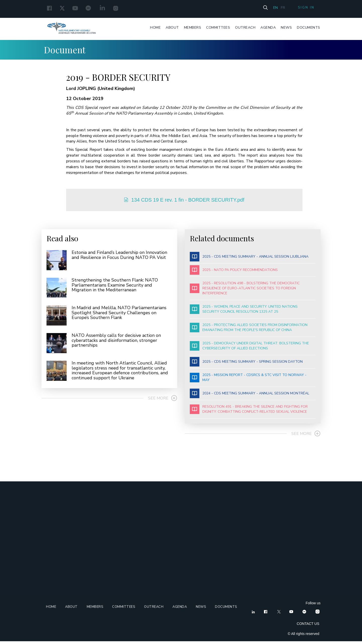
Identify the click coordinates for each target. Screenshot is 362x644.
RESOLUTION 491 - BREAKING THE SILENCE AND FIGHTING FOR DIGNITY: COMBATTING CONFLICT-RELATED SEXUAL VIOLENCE (249, 412)
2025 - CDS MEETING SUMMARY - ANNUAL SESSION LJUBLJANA (249, 259)
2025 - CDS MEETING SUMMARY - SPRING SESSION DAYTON (246, 364)
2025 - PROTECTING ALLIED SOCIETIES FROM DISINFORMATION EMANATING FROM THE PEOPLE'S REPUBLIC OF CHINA (249, 330)
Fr (280, 8)
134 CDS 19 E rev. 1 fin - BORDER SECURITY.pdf (185, 201)
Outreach (246, 28)
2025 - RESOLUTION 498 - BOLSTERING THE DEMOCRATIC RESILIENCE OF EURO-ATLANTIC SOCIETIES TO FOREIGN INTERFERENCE (245, 291)
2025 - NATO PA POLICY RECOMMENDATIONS (234, 273)
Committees (219, 28)
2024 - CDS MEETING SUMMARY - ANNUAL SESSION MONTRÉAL (250, 396)
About (173, 28)
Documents (309, 28)
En (272, 8)
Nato (70, 29)
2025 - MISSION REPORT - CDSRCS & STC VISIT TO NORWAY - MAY (248, 380)
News (287, 28)
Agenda (269, 28)
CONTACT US (308, 626)
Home (156, 28)
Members (193, 28)
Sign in (305, 8)
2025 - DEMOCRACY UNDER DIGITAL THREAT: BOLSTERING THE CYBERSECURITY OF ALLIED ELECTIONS (249, 349)
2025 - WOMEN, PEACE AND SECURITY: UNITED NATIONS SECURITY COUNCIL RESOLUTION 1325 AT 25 (244, 312)
